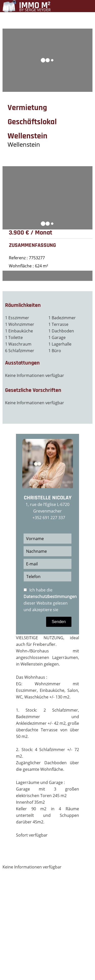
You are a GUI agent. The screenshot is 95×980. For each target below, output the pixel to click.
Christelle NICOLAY (48, 498)
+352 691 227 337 (49, 518)
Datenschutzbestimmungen (50, 596)
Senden (59, 622)
